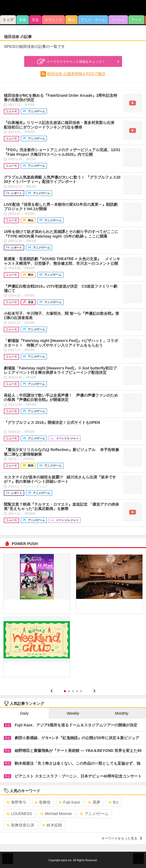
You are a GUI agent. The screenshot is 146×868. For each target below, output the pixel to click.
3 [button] (73, 691)
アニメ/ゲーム (94, 814)
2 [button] (69, 691)
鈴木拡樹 (52, 825)
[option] (73, 617)
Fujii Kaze (69, 802)
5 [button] (81, 691)
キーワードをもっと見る (122, 838)
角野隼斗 (16, 802)
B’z (113, 802)
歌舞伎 (43, 802)
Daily (24, 713)
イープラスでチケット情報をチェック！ (70, 61)
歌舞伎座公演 (20, 825)
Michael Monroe (56, 814)
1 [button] (65, 691)
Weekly (73, 713)
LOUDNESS (19, 814)
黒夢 (94, 802)
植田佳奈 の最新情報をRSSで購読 (76, 74)
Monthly (122, 713)
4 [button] (77, 691)
